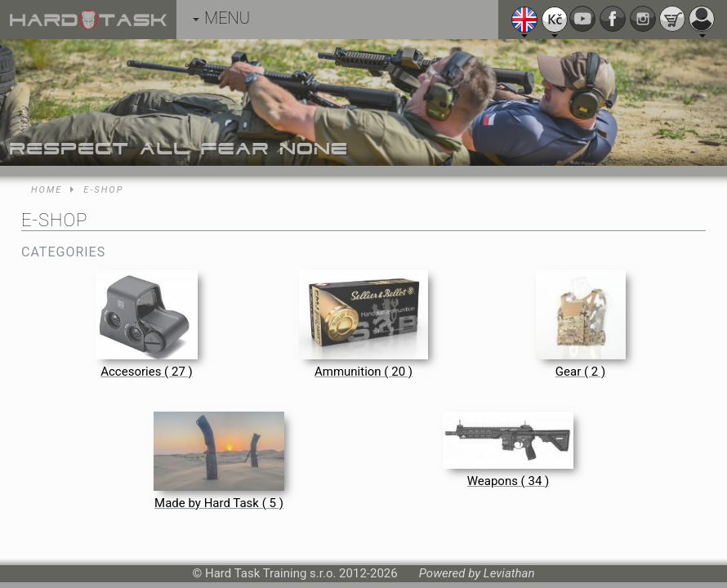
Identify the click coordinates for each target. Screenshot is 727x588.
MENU (221, 18)
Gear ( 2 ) (580, 372)
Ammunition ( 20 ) (363, 372)
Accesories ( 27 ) (147, 372)
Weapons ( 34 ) (508, 481)
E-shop (103, 190)
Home (47, 190)
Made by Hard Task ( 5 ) (219, 503)
